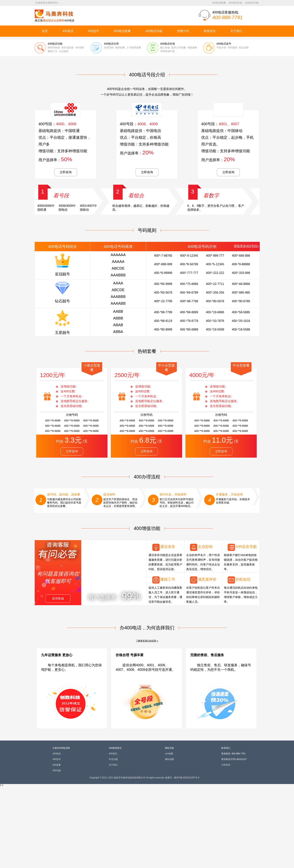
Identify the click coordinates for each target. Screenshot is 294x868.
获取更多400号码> (246, 327)
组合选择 (244, 129)
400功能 (57, 852)
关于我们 (236, 31)
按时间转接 (54, 129)
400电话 (68, 31)
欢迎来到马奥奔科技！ (48, 3)
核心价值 (165, 129)
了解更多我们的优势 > (147, 722)
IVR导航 (79, 129)
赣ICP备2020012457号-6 (187, 859)
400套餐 (57, 846)
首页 (45, 31)
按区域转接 (67, 129)
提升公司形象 (179, 129)
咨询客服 (58, 680)
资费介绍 (183, 31)
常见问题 (113, 841)
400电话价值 (235, 3)
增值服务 (192, 129)
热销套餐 (120, 129)
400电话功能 (252, 3)
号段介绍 (221, 129)
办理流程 (109, 129)
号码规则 (232, 129)
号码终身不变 (167, 133)
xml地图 (169, 835)
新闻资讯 (210, 31)
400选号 (94, 31)
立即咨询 (66, 254)
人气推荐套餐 (134, 129)
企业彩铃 (64, 133)
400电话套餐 (219, 3)
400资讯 (113, 835)
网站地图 (169, 841)
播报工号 (52, 133)
